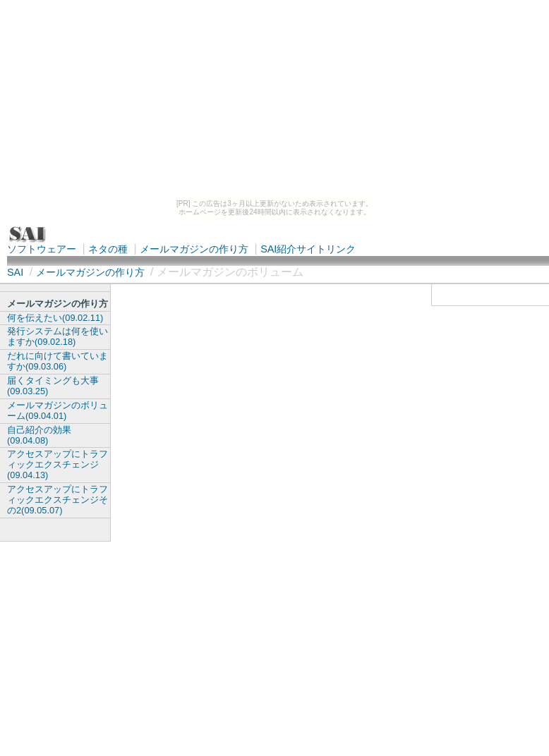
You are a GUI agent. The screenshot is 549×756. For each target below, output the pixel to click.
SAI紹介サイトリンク (308, 249)
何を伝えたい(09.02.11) (55, 318)
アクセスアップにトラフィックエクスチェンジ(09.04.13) (58, 464)
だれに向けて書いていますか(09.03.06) (58, 361)
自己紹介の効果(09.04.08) (39, 435)
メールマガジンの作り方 (194, 249)
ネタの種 (108, 249)
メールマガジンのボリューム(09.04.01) (58, 410)
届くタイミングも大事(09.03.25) (53, 386)
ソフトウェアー (42, 249)
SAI (15, 272)
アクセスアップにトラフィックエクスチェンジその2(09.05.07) (58, 500)
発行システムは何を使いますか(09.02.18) (58, 336)
